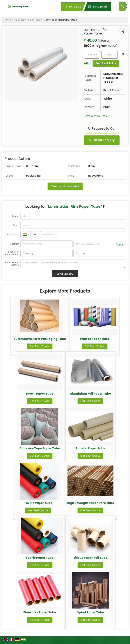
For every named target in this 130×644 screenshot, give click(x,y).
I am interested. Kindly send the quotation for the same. (73, 264)
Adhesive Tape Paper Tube (40, 448)
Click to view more (96, 116)
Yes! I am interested (65, 186)
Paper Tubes (34, 20)
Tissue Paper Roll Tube (90, 558)
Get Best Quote (40, 346)
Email (16, 225)
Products (19, 20)
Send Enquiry (102, 140)
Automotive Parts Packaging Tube (40, 339)
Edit (119, 245)
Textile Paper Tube (38, 503)
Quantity (14, 244)
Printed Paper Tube (95, 339)
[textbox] (109, 55)
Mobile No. (13, 234)
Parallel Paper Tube (90, 448)
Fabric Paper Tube (40, 558)
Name (15, 216)
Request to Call (102, 128)
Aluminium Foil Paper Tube (90, 394)
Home (7, 20)
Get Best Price (106, 63)
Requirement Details (12, 264)
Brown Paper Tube (40, 394)
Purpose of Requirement (12, 253)
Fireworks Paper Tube (40, 612)
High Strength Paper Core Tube (90, 503)
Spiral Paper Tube (90, 612)
